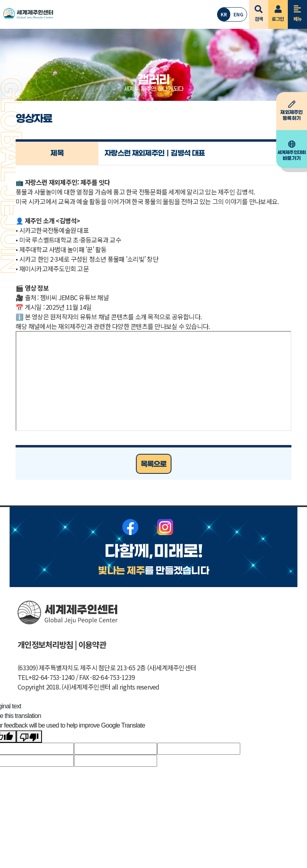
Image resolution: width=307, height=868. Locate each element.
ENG (238, 14)
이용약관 (92, 644)
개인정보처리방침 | (47, 644)
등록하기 (292, 111)
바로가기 (292, 151)
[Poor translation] (29, 737)
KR (224, 14)
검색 (259, 11)
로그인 (278, 11)
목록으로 (154, 464)
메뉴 (298, 11)
